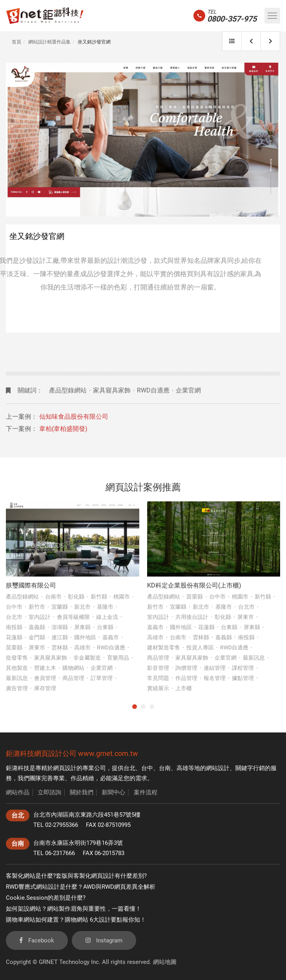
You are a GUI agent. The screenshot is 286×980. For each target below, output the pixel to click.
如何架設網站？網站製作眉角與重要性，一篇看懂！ (74, 909)
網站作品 (18, 792)
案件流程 (146, 792)
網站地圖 (165, 962)
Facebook (37, 940)
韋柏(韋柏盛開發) (63, 429)
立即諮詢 (49, 792)
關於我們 (82, 792)
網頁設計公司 (55, 753)
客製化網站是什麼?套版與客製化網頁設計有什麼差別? (76, 876)
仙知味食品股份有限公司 (74, 417)
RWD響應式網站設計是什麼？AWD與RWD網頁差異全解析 (81, 887)
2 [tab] (143, 707)
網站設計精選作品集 (49, 42)
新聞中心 (113, 792)
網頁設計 (65, 768)
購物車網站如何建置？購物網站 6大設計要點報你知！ (76, 920)
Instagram (104, 940)
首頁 (16, 42)
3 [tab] (152, 707)
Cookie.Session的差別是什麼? (46, 898)
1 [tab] (135, 707)
